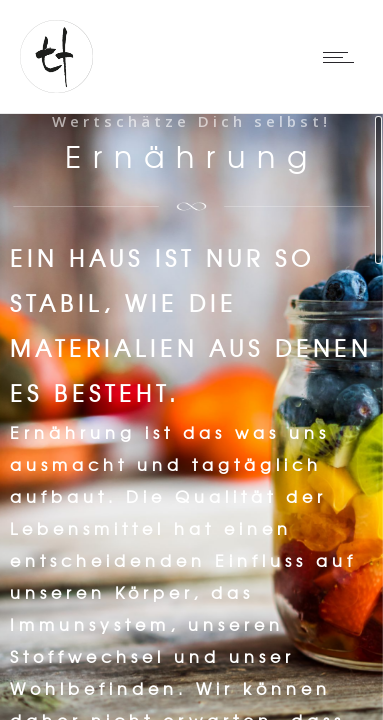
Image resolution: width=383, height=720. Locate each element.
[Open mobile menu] (343, 57)
